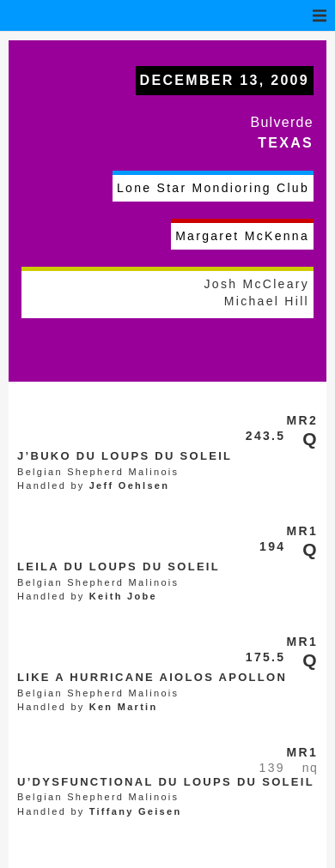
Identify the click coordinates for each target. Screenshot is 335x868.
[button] (320, 15)
